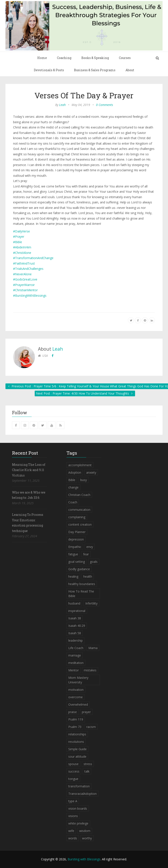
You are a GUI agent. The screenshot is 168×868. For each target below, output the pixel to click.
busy (84, 480)
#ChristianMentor (25, 290)
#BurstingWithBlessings (30, 295)
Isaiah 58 (75, 633)
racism (91, 727)
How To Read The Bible (81, 594)
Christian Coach (79, 495)
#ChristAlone (22, 253)
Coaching (64, 58)
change (73, 487)
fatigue (73, 554)
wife (71, 831)
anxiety (91, 472)
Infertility (91, 603)
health (88, 576)
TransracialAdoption (82, 794)
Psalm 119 (76, 719)
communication (79, 510)
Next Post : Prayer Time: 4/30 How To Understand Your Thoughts (85, 393)
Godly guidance (79, 569)
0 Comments (105, 105)
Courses (125, 58)
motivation (76, 690)
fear (86, 554)
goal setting (77, 562)
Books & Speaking (95, 58)
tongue (73, 779)
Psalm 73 (75, 727)
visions (73, 816)
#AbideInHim (22, 247)
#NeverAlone (22, 274)
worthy (87, 838)
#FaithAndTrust (24, 263)
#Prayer (19, 236)
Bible (72, 480)
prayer (86, 712)
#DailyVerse (21, 231)
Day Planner (77, 532)
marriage (75, 655)
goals (94, 562)
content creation (80, 524)
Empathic (75, 547)
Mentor (74, 670)
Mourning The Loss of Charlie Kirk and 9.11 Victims (29, 470)
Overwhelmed (78, 704)
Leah (62, 105)
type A (73, 801)
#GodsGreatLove (25, 279)
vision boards (78, 808)
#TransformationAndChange (33, 258)
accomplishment (80, 465)
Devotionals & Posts (49, 70)
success (74, 771)
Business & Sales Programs (95, 70)
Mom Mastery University (78, 680)
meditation (76, 663)
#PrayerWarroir (24, 285)
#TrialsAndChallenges (28, 269)
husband (74, 603)
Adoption (75, 472)
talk (87, 771)
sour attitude (77, 756)
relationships (77, 734)
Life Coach (76, 648)
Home (42, 58)
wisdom (85, 831)
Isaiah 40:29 (77, 626)
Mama (93, 648)
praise (73, 712)
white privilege (78, 823)
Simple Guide (77, 749)
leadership (75, 640)
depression (76, 539)
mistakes (90, 670)
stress (88, 764)
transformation (79, 786)
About (130, 70)
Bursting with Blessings (84, 859)
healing (73, 576)
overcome (75, 697)
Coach (73, 502)
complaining (77, 517)
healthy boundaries (82, 584)
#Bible (18, 242)
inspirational (77, 611)
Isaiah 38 (75, 618)
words (73, 838)
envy (90, 547)
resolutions (76, 742)
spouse (73, 764)
